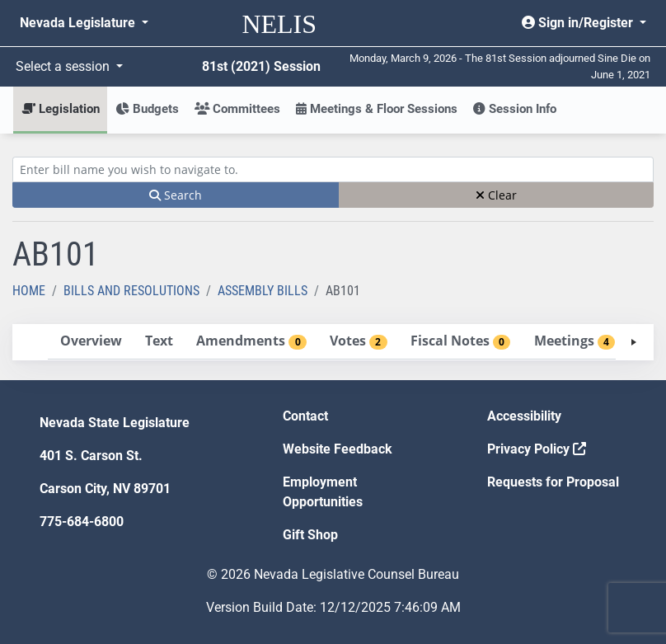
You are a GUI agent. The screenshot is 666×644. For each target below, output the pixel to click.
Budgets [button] (147, 109)
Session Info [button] (515, 109)
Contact (305, 416)
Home (29, 291)
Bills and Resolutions (131, 291)
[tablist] (333, 342)
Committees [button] (237, 109)
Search (176, 195)
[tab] (91, 342)
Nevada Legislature (79, 23)
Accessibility (524, 416)
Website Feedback (338, 449)
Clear (496, 195)
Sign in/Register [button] (579, 23)
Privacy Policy (537, 449)
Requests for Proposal (553, 482)
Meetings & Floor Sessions (377, 109)
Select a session (64, 66)
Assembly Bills (263, 291)
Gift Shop (310, 535)
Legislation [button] (61, 109)
